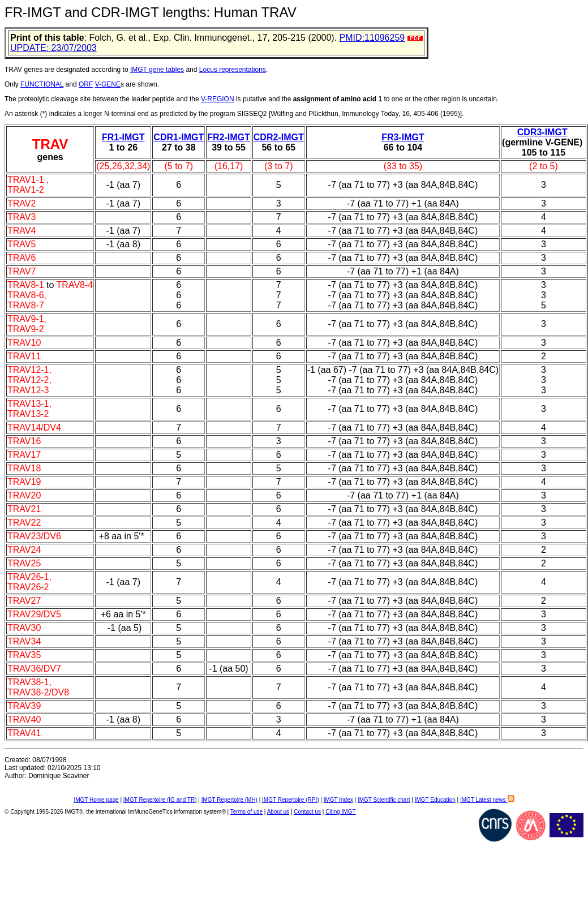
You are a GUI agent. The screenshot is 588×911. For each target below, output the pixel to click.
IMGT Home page (96, 800)
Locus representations (233, 70)
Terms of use (246, 812)
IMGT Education (435, 800)
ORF (86, 84)
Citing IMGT (340, 812)
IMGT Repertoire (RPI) (290, 800)
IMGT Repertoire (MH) (229, 800)
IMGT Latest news (487, 800)
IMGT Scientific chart (384, 800)
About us (278, 812)
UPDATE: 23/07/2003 (53, 48)
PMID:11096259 (372, 38)
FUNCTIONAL (42, 84)
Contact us (307, 812)
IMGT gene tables (157, 70)
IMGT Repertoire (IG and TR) (160, 800)
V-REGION (218, 99)
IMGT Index (338, 800)
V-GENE (108, 84)
